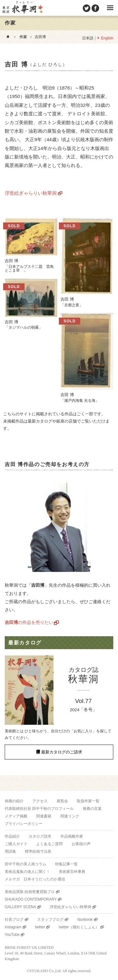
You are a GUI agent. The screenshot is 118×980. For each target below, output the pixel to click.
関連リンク (70, 816)
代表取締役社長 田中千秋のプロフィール (39, 809)
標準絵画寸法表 (38, 851)
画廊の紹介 (14, 801)
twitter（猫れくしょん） (79, 927)
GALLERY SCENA (20, 907)
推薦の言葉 (92, 809)
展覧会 (62, 801)
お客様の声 (81, 844)
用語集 (10, 851)
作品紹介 (12, 836)
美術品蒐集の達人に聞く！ (27, 872)
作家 (23, 37)
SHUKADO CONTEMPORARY (31, 899)
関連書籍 (44, 816)
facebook (85, 919)
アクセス (40, 801)
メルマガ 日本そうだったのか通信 (35, 879)
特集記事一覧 (66, 864)
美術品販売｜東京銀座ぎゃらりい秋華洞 (22, 8)
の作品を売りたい (29, 622)
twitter (40, 927)
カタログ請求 (40, 836)
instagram (13, 927)
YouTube (12, 935)
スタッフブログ (50, 919)
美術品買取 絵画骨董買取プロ (30, 892)
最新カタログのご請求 (62, 752)
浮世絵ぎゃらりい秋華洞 (31, 193)
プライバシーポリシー (24, 824)
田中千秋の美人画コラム (25, 864)
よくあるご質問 (49, 844)
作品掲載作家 (72, 836)
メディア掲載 (16, 816)
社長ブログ (14, 919)
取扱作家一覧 (88, 801)
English (107, 38)
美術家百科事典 (72, 872)
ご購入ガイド (16, 844)
